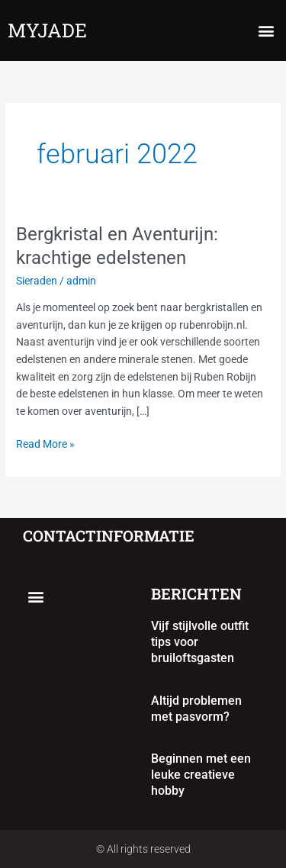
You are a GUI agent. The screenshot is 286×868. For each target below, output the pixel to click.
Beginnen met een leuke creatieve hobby (201, 775)
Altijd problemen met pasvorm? (196, 709)
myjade (47, 30)
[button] (266, 31)
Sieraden (37, 281)
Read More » (45, 443)
